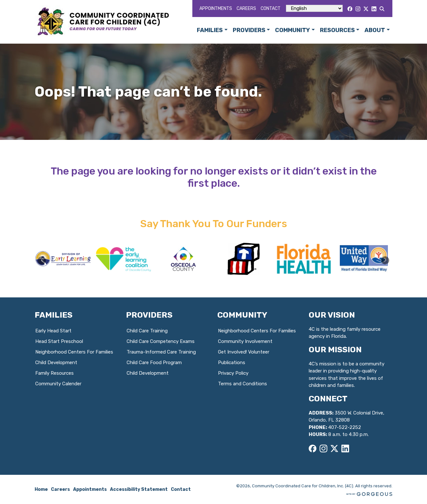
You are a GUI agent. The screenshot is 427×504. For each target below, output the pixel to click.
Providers (249, 30)
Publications (232, 363)
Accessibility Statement (139, 489)
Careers (246, 9)
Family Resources (54, 373)
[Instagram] (358, 9)
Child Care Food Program (154, 363)
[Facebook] (350, 9)
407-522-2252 (345, 427)
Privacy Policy (233, 373)
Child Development (56, 363)
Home (41, 489)
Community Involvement (245, 341)
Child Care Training (147, 331)
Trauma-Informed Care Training (161, 352)
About (375, 30)
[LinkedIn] (374, 9)
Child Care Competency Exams (161, 341)
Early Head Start (53, 331)
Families (210, 30)
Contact (271, 9)
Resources (337, 30)
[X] (366, 9)
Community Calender (58, 384)
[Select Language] (314, 8)
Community (293, 30)
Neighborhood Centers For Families (74, 352)
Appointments (216, 9)
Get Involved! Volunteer (244, 352)
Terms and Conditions (243, 384)
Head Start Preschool (59, 341)
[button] (385, 260)
